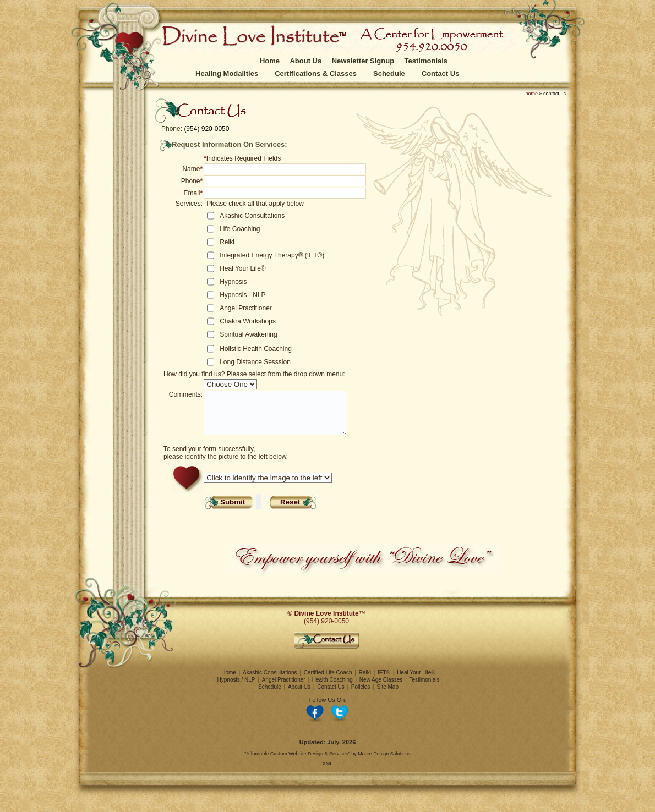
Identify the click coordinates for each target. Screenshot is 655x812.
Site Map (388, 695)
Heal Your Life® (416, 681)
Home (270, 61)
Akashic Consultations (270, 681)
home (531, 94)
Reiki (365, 681)
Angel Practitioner (284, 688)
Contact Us (441, 73)
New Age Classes (381, 688)
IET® (384, 681)
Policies (361, 695)
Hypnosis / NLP (236, 688)
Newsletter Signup (363, 61)
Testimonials (426, 61)
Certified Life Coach (328, 681)
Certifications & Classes (316, 73)
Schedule (389, 73)
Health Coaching (332, 688)
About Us (305, 61)
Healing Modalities (227, 73)
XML (328, 772)
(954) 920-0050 (206, 129)
